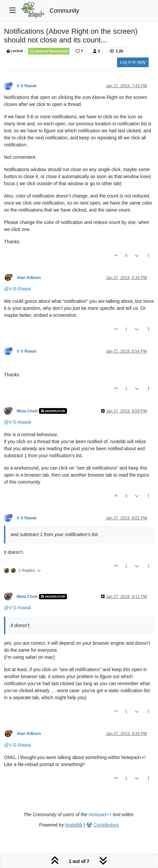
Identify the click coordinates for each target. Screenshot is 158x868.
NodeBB (74, 825)
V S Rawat (26, 86)
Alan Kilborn (29, 278)
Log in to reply (133, 62)
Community (64, 11)
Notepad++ (100, 815)
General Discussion (49, 51)
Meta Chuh (27, 411)
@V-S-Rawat (17, 289)
